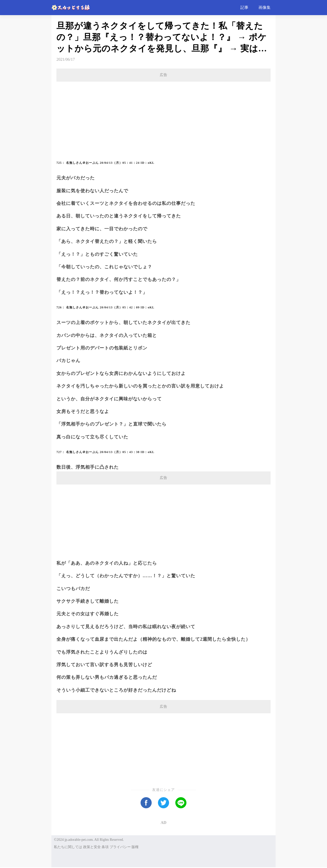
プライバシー (120, 847)
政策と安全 (92, 847)
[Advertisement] (163, 116)
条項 (105, 847)
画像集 (265, 7)
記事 (244, 7)
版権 (135, 847)
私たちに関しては (68, 847)
